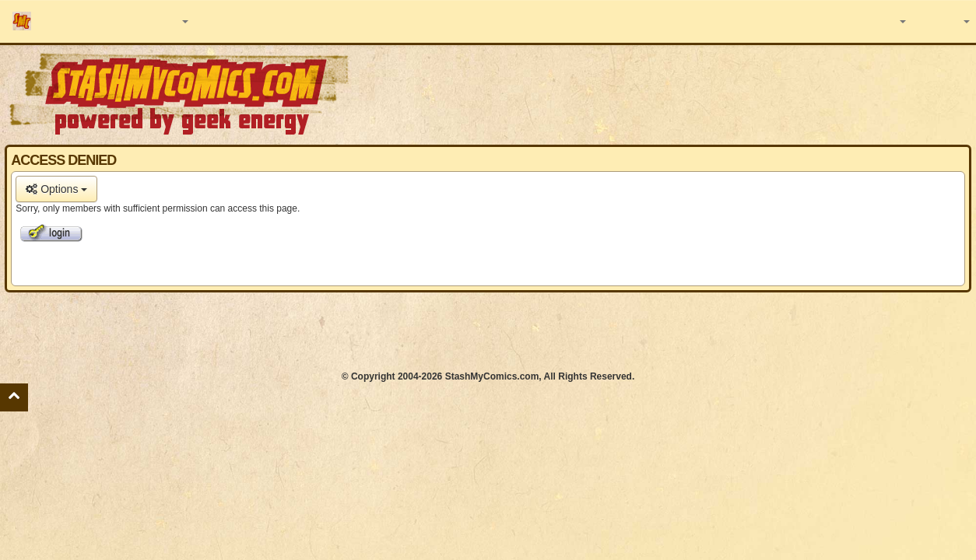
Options (56, 189)
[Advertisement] (488, 331)
